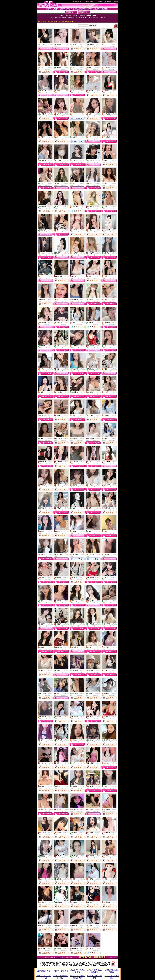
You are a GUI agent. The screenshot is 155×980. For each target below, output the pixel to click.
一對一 (67, 68)
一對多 (51, 44)
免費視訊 (82, 44)
